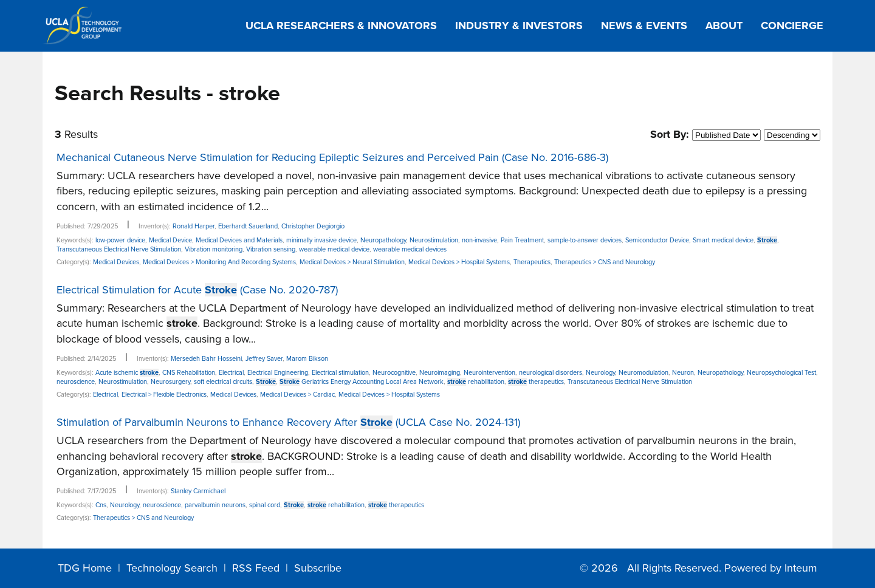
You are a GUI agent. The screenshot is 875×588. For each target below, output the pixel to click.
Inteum (801, 568)
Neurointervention (489, 373)
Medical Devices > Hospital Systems (459, 262)
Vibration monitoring (214, 249)
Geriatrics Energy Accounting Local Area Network (362, 382)
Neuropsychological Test (781, 373)
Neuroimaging (440, 373)
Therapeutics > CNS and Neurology (605, 262)
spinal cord (265, 505)
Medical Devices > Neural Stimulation (352, 262)
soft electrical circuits (223, 382)
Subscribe (318, 568)
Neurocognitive (394, 373)
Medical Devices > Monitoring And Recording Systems (219, 262)
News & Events (644, 26)
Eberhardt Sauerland (248, 226)
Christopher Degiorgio (313, 226)
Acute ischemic (127, 373)
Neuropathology (383, 240)
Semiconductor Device (657, 240)
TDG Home (85, 568)
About (724, 26)
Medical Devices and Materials (239, 240)
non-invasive (479, 240)
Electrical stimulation (340, 373)
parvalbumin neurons (215, 505)
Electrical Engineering (278, 373)
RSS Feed (256, 568)
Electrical (231, 373)
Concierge (792, 26)
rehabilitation (476, 382)
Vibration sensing (271, 249)
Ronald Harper (194, 226)
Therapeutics (532, 262)
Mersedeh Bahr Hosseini (206, 359)
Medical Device (170, 240)
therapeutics (536, 382)
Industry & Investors (519, 26)
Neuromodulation (643, 373)
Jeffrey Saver (264, 359)
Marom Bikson (307, 359)
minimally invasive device (321, 240)
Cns (101, 505)
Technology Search (172, 568)
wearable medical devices (410, 249)
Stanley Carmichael (198, 491)
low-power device (120, 240)
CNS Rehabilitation (189, 373)
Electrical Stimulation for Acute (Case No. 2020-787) (197, 290)
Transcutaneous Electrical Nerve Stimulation (119, 249)
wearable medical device (334, 249)
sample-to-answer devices (585, 240)
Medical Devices (116, 262)
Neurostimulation (434, 240)
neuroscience (76, 382)
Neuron (683, 373)
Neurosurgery (170, 382)
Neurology (600, 373)
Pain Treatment (522, 240)
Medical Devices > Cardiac (297, 395)
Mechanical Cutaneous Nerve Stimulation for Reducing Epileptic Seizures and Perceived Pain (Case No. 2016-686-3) (332, 157)
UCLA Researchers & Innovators (341, 26)
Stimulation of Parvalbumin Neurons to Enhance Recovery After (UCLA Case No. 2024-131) (288, 422)
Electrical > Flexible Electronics (164, 395)
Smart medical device (723, 240)
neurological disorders (551, 373)
